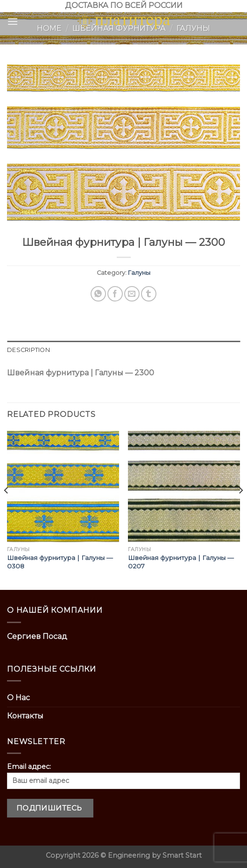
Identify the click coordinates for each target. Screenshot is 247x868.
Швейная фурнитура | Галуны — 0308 (60, 562)
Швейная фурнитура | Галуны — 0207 (181, 562)
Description (28, 350)
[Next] (240, 509)
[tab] (123, 350)
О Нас (18, 698)
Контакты (25, 716)
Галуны (139, 273)
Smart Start (182, 855)
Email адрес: (123, 775)
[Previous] (7, 509)
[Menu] (13, 21)
